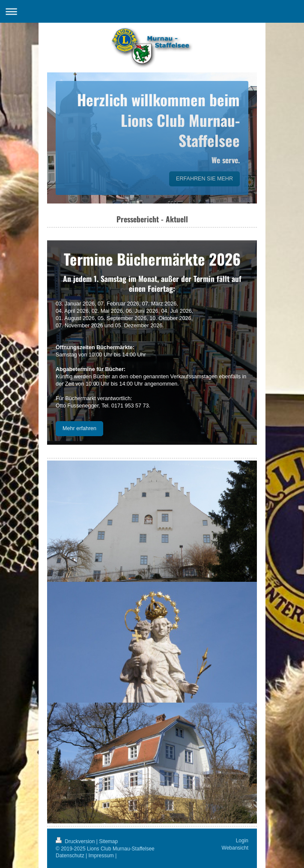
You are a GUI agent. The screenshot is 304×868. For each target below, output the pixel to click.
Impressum (101, 856)
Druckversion (76, 841)
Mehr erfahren (79, 428)
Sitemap (108, 841)
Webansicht (235, 848)
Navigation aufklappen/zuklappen (152, 11)
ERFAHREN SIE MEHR (204, 179)
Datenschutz (70, 856)
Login (242, 841)
